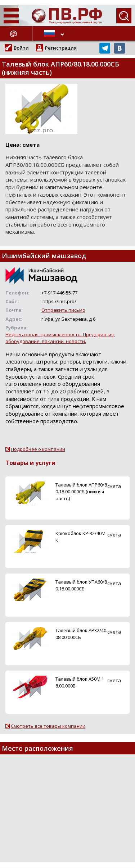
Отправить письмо (63, 310)
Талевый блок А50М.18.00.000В (80, 682)
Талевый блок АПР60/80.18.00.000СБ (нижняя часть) (81, 492)
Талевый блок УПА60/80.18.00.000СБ (81, 585)
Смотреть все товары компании (48, 726)
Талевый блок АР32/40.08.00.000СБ (81, 634)
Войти (21, 48)
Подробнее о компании (38, 449)
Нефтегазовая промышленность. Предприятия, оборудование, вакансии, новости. (60, 338)
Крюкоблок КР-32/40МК (80, 537)
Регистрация (61, 48)
